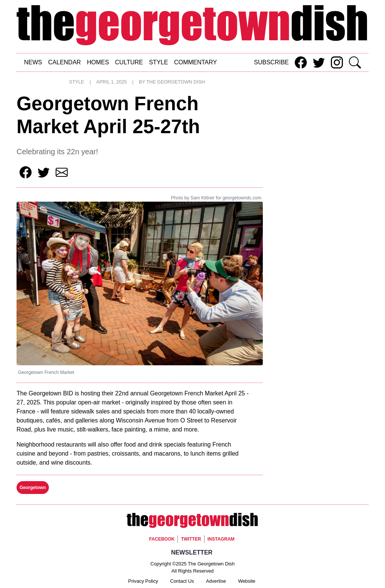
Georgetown (33, 488)
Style (158, 62)
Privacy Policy (143, 581)
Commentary (196, 62)
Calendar (64, 62)
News (33, 62)
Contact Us (182, 581)
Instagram (221, 539)
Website (247, 581)
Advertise (216, 581)
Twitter (191, 539)
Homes (98, 62)
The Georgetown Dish (176, 82)
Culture (129, 62)
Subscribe (271, 62)
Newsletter (192, 552)
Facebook (162, 539)
